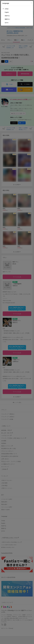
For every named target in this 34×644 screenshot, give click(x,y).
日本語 (7, 9)
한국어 (7, 23)
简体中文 (7, 16)
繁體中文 (7, 19)
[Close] (31, 3)
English (7, 12)
